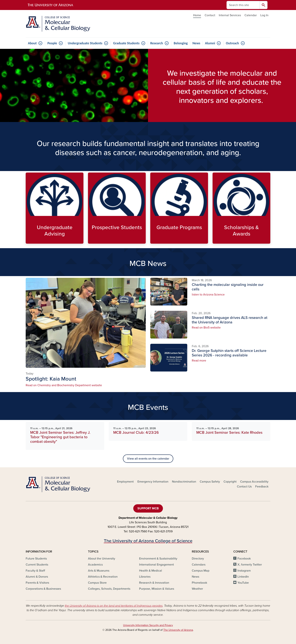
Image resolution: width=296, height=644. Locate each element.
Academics (95, 565)
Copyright (230, 482)
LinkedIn (243, 577)
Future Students (36, 559)
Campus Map (201, 571)
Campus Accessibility (254, 482)
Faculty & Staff (35, 571)
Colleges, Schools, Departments (109, 589)
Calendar (251, 15)
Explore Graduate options (153, 241)
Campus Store (97, 583)
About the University (102, 559)
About (32, 43)
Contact (210, 15)
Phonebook (199, 583)
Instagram (244, 571)
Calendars (199, 565)
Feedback (262, 487)
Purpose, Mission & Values (157, 589)
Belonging (181, 43)
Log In (264, 15)
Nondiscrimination (184, 482)
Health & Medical (151, 571)
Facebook (244, 559)
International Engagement (156, 565)
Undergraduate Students (85, 43)
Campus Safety (210, 482)
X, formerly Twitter (250, 565)
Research (157, 43)
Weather (197, 589)
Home (197, 15)
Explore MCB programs (91, 241)
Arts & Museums (99, 571)
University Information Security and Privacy (148, 625)
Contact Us (244, 487)
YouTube (243, 583)
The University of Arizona (178, 630)
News (196, 43)
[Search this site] (243, 5)
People (52, 43)
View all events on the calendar (148, 459)
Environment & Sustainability (158, 559)
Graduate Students (126, 43)
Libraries (145, 577)
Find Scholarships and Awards (215, 241)
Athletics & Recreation (103, 577)
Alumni (210, 43)
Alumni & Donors (37, 577)
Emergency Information (153, 482)
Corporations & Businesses (43, 589)
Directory (198, 559)
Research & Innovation (154, 583)
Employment (125, 482)
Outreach (232, 43)
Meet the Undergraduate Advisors (29, 241)
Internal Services (230, 15)
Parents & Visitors (37, 583)
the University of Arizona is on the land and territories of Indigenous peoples (114, 606)
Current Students (37, 565)
